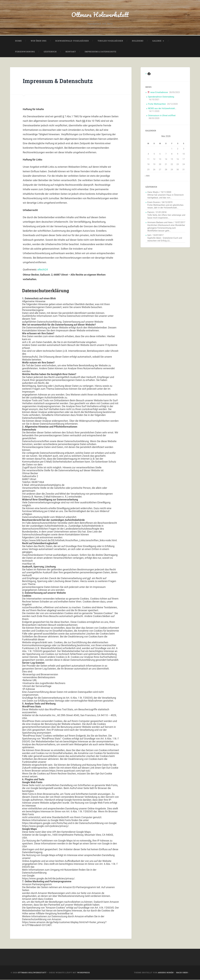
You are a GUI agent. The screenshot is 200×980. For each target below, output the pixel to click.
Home (18, 41)
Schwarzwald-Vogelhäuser (72, 41)
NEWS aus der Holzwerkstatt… (162, 109)
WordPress (84, 973)
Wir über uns (39, 41)
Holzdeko (138, 41)
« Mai (147, 176)
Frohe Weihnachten (157, 104)
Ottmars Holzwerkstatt (100, 15)
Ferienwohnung (25, 52)
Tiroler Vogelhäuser (110, 41)
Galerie (157, 41)
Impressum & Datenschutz (100, 52)
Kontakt (71, 52)
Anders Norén (166, 973)
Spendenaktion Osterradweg (161, 97)
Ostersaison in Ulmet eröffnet (162, 116)
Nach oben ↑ (183, 973)
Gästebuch (50, 52)
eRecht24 (43, 270)
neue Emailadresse (158, 93)
